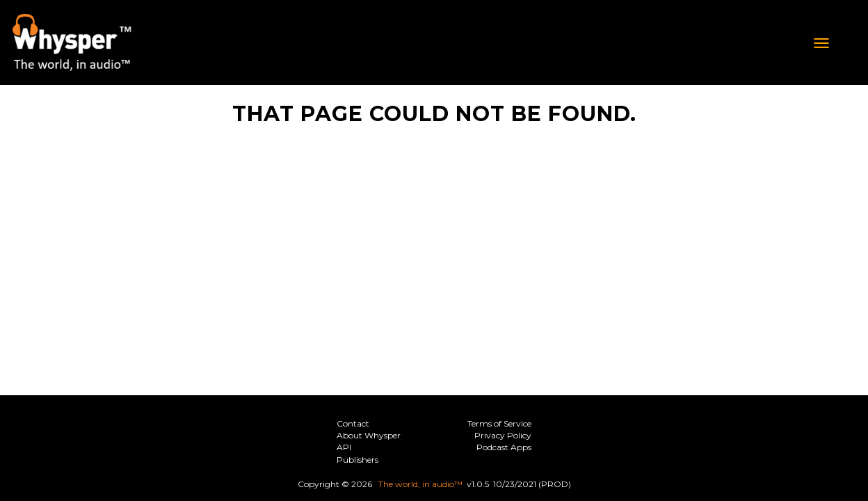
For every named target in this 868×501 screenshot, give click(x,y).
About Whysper (369, 435)
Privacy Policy (503, 435)
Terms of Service (499, 423)
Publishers (357, 460)
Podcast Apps (504, 447)
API (344, 447)
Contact (353, 423)
